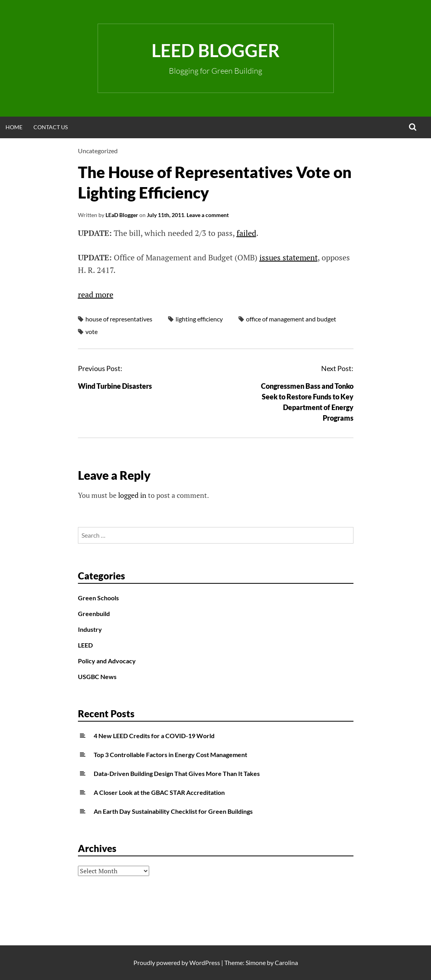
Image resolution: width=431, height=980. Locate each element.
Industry (90, 629)
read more (96, 294)
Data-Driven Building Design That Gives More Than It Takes (177, 773)
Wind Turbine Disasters (115, 386)
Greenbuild (94, 613)
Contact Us (51, 127)
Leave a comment (208, 215)
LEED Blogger (215, 50)
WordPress (205, 962)
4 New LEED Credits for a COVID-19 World (154, 736)
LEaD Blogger (122, 215)
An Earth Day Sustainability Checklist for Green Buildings (173, 811)
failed (246, 233)
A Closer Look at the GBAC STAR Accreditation (159, 792)
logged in (132, 495)
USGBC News (97, 677)
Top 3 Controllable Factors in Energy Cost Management (170, 754)
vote (92, 331)
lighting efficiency (199, 319)
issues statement (289, 257)
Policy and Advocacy (107, 661)
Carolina (286, 962)
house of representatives (119, 319)
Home (14, 127)
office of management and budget (291, 319)
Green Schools (98, 598)
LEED (85, 645)
